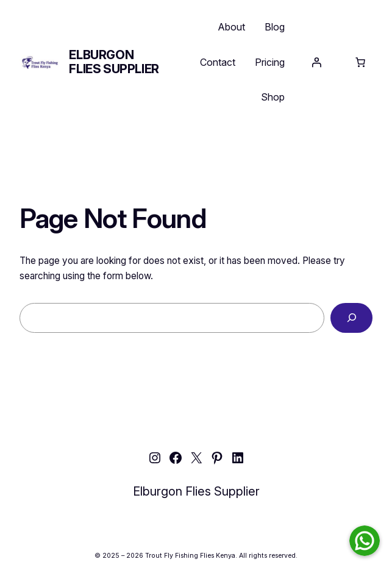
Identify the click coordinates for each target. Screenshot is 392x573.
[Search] (351, 318)
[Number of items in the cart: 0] (360, 62)
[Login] (316, 62)
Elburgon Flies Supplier (114, 62)
